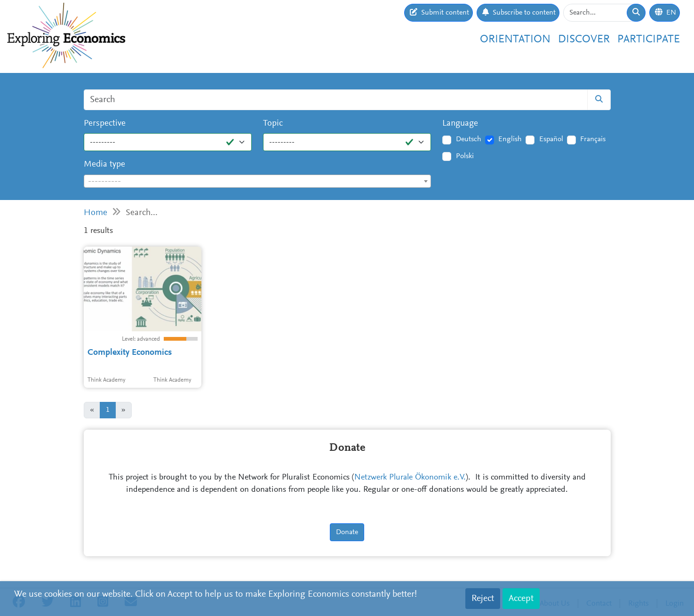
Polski (465, 156)
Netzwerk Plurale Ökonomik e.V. (410, 478)
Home (96, 213)
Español (551, 139)
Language (460, 124)
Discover (584, 40)
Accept (521, 599)
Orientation (515, 40)
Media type (104, 164)
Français (593, 139)
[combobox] (258, 181)
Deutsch (469, 139)
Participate (649, 40)
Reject (483, 599)
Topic (273, 124)
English (510, 139)
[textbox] (258, 182)
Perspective (105, 124)
